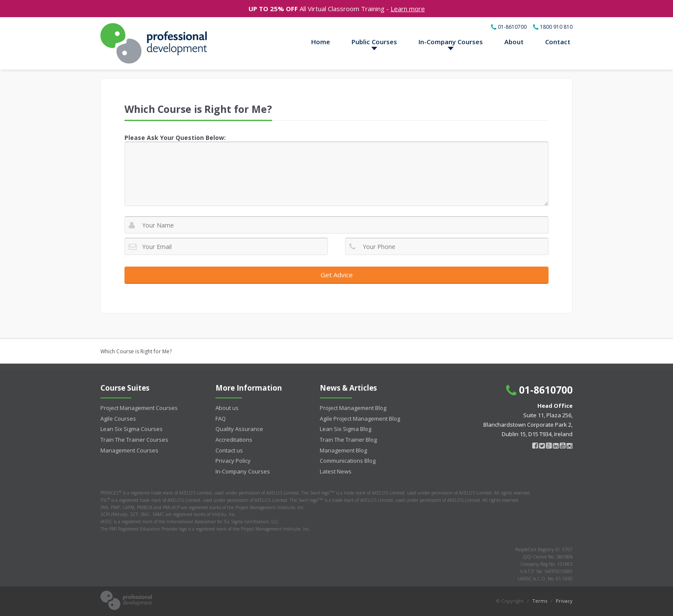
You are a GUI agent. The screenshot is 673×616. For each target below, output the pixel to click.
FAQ (221, 419)
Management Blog (343, 450)
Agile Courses (118, 419)
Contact (558, 42)
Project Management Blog (353, 408)
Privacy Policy (233, 461)
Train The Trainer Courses (134, 440)
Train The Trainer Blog (348, 440)
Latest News (336, 471)
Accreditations (234, 440)
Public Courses (374, 42)
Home (321, 42)
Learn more (408, 9)
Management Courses (129, 450)
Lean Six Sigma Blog (346, 429)
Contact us (229, 450)
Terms (540, 601)
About (514, 42)
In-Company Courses (451, 42)
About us (227, 408)
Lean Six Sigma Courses (132, 429)
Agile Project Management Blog (360, 419)
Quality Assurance (239, 429)
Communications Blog (348, 461)
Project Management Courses (139, 408)
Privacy (564, 601)
